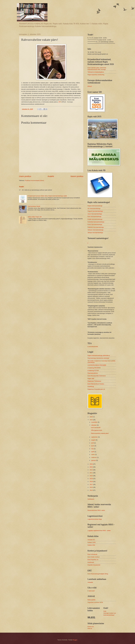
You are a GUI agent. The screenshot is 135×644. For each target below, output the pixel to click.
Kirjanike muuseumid (94, 565)
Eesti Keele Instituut (94, 557)
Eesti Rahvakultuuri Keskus (96, 384)
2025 (91, 420)
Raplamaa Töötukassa (94, 381)
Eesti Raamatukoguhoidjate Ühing (98, 574)
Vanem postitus (77, 176)
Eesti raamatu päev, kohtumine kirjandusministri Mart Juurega (97, 68)
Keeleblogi (91, 386)
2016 (91, 487)
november (94, 422)
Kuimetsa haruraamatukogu (96, 222)
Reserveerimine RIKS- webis (96, 510)
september (95, 437)
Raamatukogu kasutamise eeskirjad (98, 358)
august (93, 440)
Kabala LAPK (92, 542)
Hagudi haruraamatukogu (95, 211)
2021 (91, 473)
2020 (91, 476)
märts (93, 454)
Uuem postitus (25, 176)
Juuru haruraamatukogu (95, 214)
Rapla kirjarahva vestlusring (96, 75)
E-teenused (91, 591)
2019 (91, 479)
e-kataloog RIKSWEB (94, 368)
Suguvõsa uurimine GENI (95, 602)
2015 (91, 490)
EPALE (90, 86)
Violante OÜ (91, 540)
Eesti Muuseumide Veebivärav (97, 376)
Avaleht (51, 176)
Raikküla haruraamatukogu (96, 227)
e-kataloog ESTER (93, 371)
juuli (93, 443)
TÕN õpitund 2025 (96, 430)
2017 (91, 484)
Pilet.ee (90, 628)
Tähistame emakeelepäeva (96, 72)
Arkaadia (90, 582)
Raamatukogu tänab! (34, 206)
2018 (91, 482)
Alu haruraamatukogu (94, 208)
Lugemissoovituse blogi (95, 519)
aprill (93, 452)
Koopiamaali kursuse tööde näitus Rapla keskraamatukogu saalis (47, 196)
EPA (60, 102)
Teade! (21, 187)
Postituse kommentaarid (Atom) (34, 180)
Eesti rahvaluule (92, 554)
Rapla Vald (91, 378)
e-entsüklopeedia (93, 347)
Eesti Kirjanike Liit (93, 560)
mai (92, 449)
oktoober (94, 425)
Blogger (75, 640)
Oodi (105, 611)
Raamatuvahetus (93, 373)
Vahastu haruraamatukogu (96, 230)
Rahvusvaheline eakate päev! (100, 433)
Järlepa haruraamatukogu (95, 233)
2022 (91, 470)
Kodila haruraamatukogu (95, 219)
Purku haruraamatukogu (95, 224)
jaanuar (94, 460)
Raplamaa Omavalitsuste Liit (96, 389)
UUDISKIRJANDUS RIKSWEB (97, 365)
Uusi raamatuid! (96, 428)
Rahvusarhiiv (91, 600)
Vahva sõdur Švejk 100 (35, 217)
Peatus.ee (91, 627)
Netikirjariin (91, 499)
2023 (91, 467)
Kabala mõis (91, 545)
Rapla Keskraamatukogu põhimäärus (99, 355)
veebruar (94, 457)
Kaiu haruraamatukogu (94, 216)
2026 (91, 417)
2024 (91, 464)
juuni (93, 446)
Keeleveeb (91, 562)
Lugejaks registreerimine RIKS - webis (99, 531)
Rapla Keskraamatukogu (95, 206)
